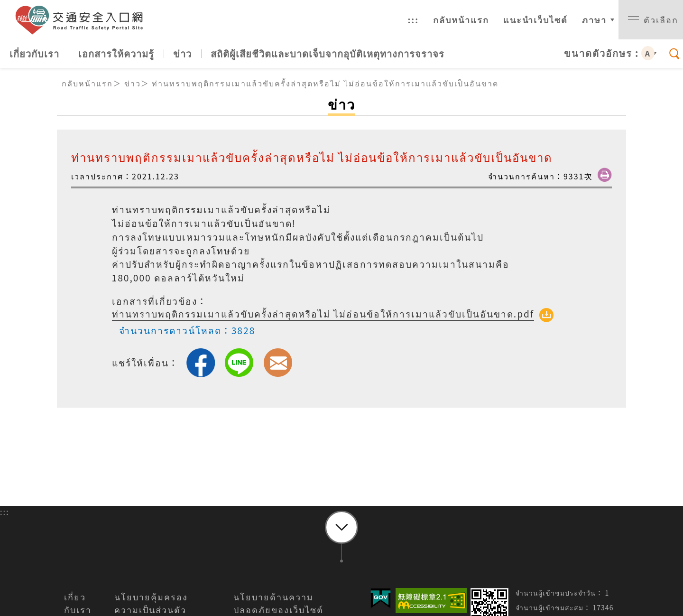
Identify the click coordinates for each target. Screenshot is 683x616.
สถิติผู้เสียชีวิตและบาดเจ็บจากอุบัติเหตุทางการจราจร (328, 53)
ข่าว (182, 53)
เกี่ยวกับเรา (34, 53)
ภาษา (594, 19)
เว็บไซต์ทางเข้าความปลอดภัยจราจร (83, 20)
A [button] (648, 53)
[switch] (651, 20)
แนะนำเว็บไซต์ (535, 19)
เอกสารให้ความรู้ (116, 53)
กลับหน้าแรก (461, 19)
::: (413, 19)
